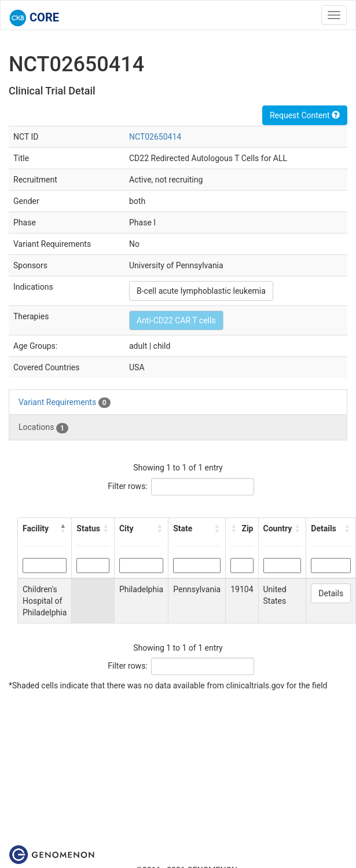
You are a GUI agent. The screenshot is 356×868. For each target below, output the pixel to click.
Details (331, 593)
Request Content (305, 115)
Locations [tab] (43, 428)
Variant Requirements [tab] (65, 403)
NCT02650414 (155, 137)
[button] (63, 528)
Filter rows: (128, 486)
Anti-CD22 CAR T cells (176, 320)
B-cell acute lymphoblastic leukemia (201, 291)
